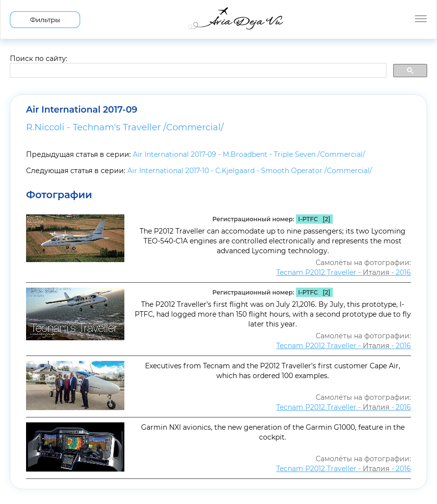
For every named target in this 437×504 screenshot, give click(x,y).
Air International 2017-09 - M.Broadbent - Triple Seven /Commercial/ (249, 154)
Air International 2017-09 (82, 110)
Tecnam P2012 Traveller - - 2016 (344, 272)
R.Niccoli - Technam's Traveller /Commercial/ (125, 127)
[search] (197, 71)
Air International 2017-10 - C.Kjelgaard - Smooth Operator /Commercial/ (250, 171)
